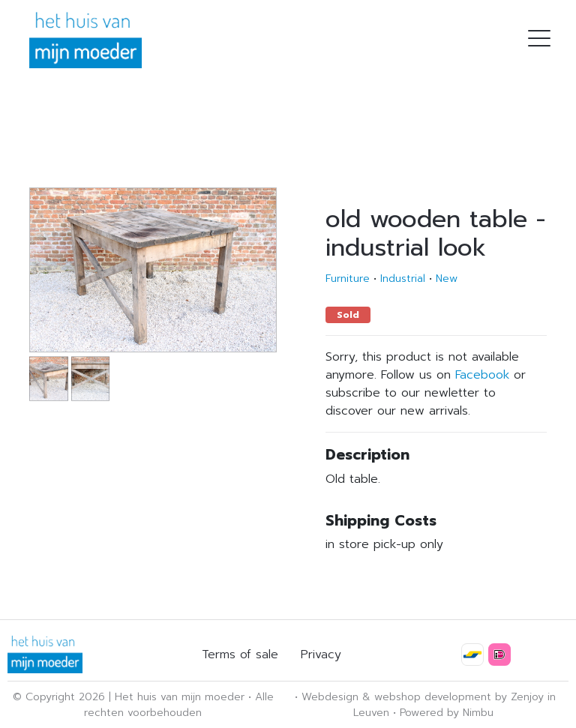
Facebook (482, 375)
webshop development (433, 697)
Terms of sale (240, 655)
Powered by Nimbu (447, 713)
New (447, 279)
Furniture (348, 279)
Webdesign (330, 697)
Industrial (403, 279)
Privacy (321, 655)
